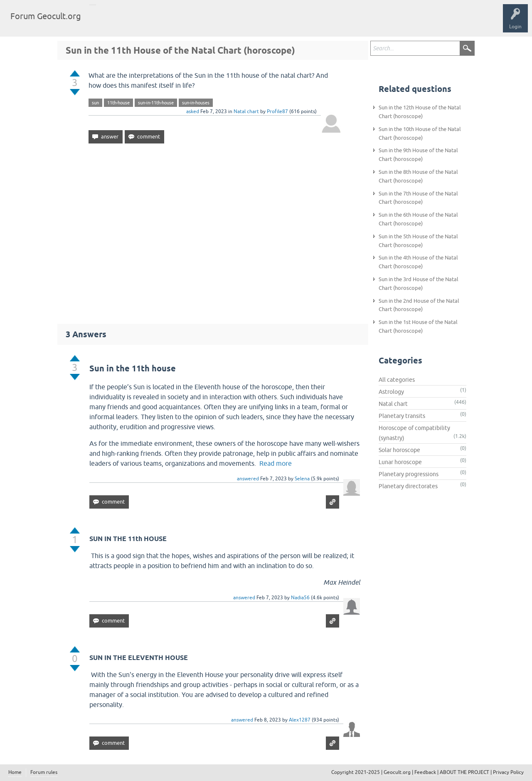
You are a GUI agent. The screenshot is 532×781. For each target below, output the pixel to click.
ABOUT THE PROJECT (464, 772)
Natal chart (246, 111)
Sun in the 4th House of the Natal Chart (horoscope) (418, 262)
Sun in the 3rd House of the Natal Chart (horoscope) (419, 284)
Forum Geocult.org (46, 16)
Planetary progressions (409, 474)
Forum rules (44, 772)
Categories (164, 22)
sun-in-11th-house (156, 103)
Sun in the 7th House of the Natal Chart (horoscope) (418, 198)
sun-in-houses (196, 103)
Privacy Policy (508, 772)
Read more (276, 463)
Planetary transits (402, 416)
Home (15, 772)
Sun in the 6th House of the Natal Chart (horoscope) (418, 219)
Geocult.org (397, 772)
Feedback (425, 772)
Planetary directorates (408, 486)
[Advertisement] (213, 230)
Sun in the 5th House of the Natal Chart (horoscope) (418, 241)
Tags (134, 22)
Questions (105, 22)
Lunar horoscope (400, 462)
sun (95, 103)
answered (248, 479)
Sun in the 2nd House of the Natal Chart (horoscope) (419, 305)
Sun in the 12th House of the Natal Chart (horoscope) (420, 112)
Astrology (391, 392)
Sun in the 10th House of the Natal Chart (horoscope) (420, 133)
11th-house (118, 103)
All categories (397, 380)
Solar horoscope (399, 450)
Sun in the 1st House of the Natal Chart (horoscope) (418, 326)
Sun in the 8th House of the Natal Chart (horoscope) (418, 176)
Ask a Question (202, 22)
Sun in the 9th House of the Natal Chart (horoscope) (418, 155)
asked (193, 111)
